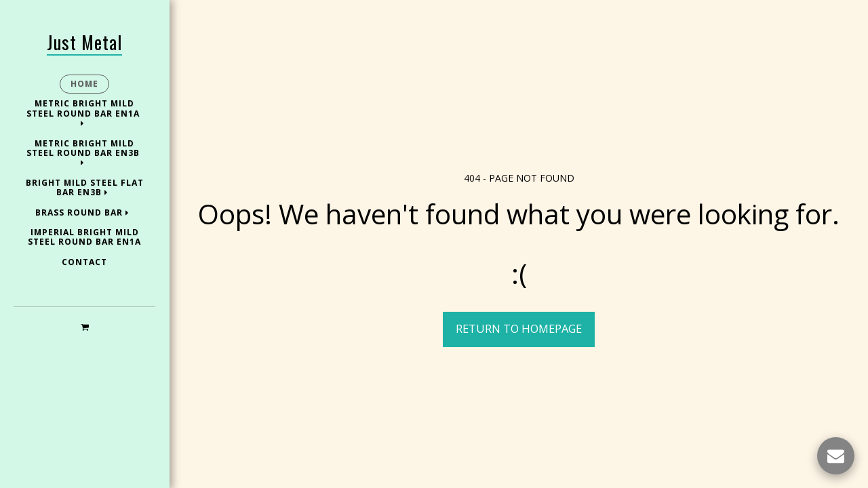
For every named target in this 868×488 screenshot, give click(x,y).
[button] (84, 326)
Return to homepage (519, 328)
